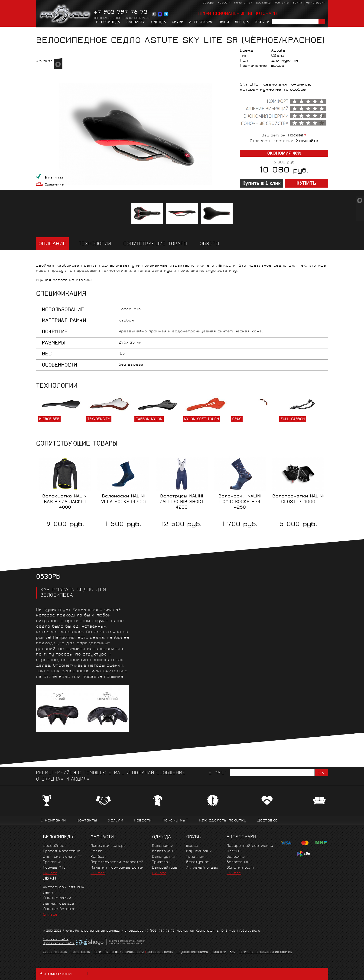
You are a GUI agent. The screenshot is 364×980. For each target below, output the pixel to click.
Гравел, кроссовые (62, 851)
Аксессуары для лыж (64, 887)
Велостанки (238, 862)
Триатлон (161, 862)
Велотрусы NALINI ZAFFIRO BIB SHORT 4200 (182, 502)
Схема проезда (55, 952)
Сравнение (54, 185)
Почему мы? (243, 3)
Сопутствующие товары (155, 244)
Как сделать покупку (223, 821)
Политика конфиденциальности (119, 952)
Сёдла (80, 32)
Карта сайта (80, 952)
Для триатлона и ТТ (62, 857)
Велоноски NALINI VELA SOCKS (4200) (123, 499)
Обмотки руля (240, 868)
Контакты (282, 3)
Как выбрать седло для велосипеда (73, 593)
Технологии (95, 244)
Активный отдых (202, 868)
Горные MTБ (54, 868)
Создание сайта (56, 940)
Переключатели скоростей (117, 862)
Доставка (263, 3)
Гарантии (219, 952)
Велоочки (236, 857)
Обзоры (208, 3)
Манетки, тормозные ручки (117, 868)
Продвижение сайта (59, 944)
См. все (50, 873)
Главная (43, 32)
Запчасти (136, 22)
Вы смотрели (65, 974)
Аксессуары (201, 22)
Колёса (97, 857)
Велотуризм (198, 862)
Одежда (159, 22)
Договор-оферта (160, 952)
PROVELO (65, 14)
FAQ (232, 952)
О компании (53, 821)
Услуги (262, 22)
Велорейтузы (165, 868)
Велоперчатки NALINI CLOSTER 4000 (298, 499)
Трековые (52, 862)
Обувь (178, 22)
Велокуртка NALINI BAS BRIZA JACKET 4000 (65, 502)
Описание (52, 244)
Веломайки (163, 846)
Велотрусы (162, 851)
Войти (297, 3)
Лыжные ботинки (59, 909)
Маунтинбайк (199, 851)
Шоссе (192, 846)
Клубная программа (192, 952)
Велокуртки (164, 857)
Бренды (242, 22)
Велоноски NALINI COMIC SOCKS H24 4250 (240, 502)
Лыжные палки (57, 898)
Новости (224, 3)
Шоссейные (54, 846)
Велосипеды (108, 22)
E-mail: (217, 773)
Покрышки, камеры (108, 846)
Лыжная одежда (58, 904)
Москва (296, 136)
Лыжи (224, 22)
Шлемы (233, 851)
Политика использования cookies (265, 952)
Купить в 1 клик (262, 183)
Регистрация (315, 3)
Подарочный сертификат (251, 846)
